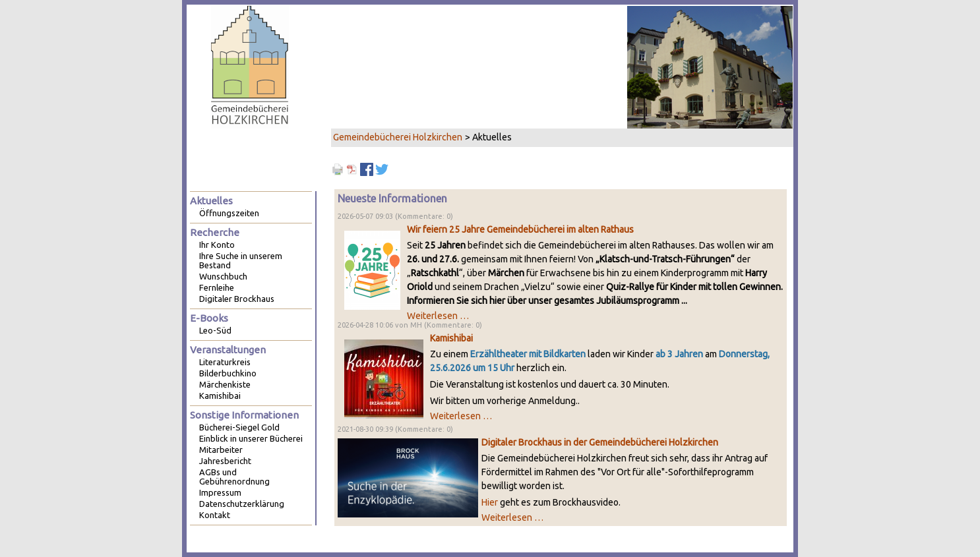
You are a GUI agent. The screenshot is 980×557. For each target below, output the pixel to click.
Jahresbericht (225, 461)
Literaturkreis (225, 362)
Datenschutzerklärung (242, 504)
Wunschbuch (223, 276)
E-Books (209, 318)
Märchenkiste (225, 384)
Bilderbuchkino (228, 373)
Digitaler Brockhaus (237, 299)
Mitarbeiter (221, 450)
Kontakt (215, 515)
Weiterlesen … (438, 316)
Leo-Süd (215, 330)
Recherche (215, 232)
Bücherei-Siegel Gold (239, 427)
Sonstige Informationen (244, 415)
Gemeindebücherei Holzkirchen (398, 137)
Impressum (220, 492)
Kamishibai (451, 338)
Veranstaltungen (228, 350)
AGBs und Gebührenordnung (234, 477)
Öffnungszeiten (229, 213)
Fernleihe (217, 287)
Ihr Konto (217, 245)
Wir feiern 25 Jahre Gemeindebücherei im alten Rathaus (520, 229)
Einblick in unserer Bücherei (251, 438)
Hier (490, 502)
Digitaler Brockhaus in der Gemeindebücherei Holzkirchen (600, 442)
